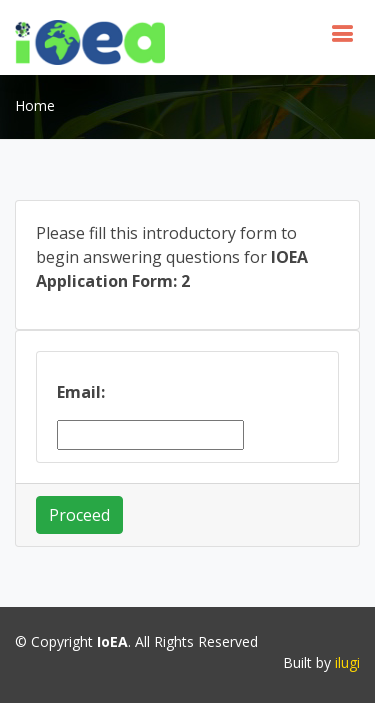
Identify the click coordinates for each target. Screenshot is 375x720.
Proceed (79, 515)
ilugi (347, 662)
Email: (81, 392)
